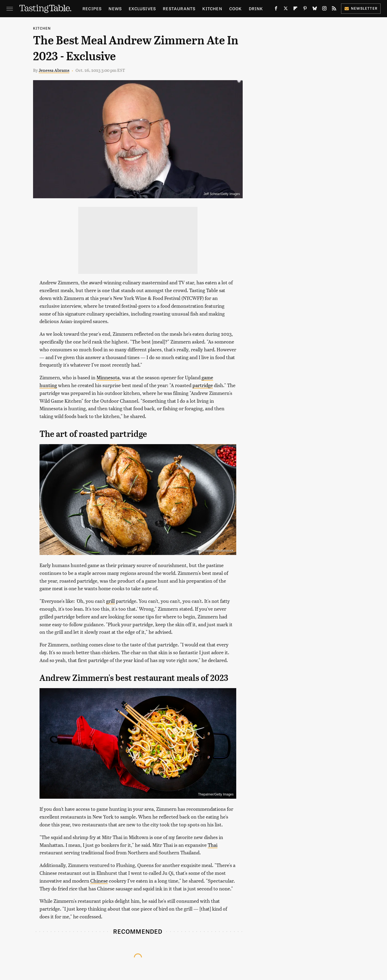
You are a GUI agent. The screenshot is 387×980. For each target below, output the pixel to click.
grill (110, 601)
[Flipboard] (295, 9)
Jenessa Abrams (54, 70)
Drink (256, 8)
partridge (203, 385)
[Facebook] (276, 9)
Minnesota (108, 377)
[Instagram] (324, 9)
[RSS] (334, 9)
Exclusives (142, 8)
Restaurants (179, 8)
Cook (236, 8)
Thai (213, 845)
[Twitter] (286, 9)
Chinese (99, 881)
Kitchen (212, 8)
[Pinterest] (305, 9)
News (115, 8)
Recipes (92, 8)
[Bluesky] (315, 9)
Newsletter (361, 8)
